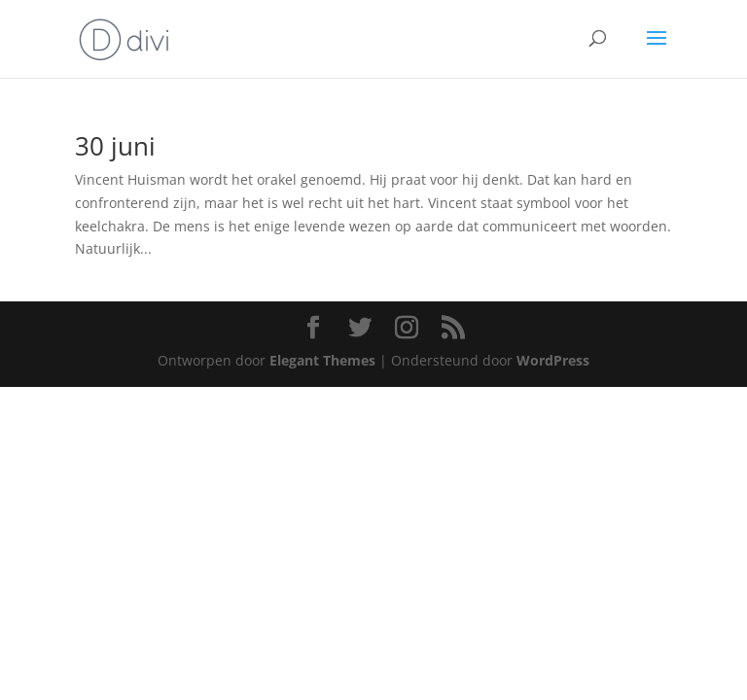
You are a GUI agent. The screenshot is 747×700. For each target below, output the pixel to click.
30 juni (115, 146)
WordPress (553, 360)
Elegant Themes (322, 360)
